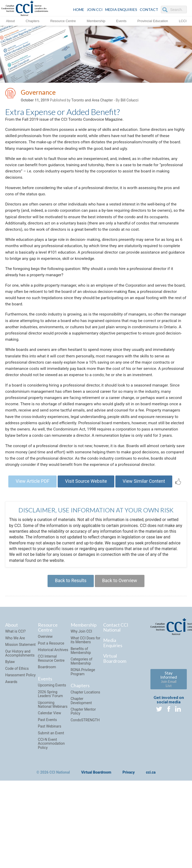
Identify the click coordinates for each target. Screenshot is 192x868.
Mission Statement (20, 678)
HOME (79, 9)
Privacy (129, 806)
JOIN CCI (95, 9)
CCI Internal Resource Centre (51, 692)
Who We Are (15, 671)
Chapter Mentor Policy (83, 744)
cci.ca (151, 806)
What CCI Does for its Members (85, 673)
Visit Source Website (86, 513)
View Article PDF (31, 513)
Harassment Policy (20, 708)
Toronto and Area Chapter (92, 101)
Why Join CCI (81, 665)
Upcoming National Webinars (53, 738)
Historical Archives (53, 683)
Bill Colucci (130, 101)
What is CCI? (15, 665)
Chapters (33, 21)
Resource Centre (63, 21)
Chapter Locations (85, 725)
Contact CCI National (116, 660)
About (10, 21)
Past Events (47, 753)
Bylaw (10, 695)
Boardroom (47, 700)
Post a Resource (51, 676)
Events (121, 21)
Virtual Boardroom (115, 691)
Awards (11, 715)
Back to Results (70, 613)
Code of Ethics (17, 702)
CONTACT (149, 9)
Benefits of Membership (81, 684)
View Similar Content (146, 513)
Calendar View (49, 746)
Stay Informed (169, 712)
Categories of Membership (82, 694)
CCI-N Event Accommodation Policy (51, 777)
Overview (45, 670)
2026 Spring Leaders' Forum (50, 727)
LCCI (183, 21)
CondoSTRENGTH (85, 753)
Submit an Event (51, 766)
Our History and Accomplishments (20, 686)
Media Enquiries (121, 9)
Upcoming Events (52, 718)
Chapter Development (81, 734)
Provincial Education (153, 21)
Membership (96, 21)
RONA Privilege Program (83, 705)
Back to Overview (120, 613)
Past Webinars (50, 759)
